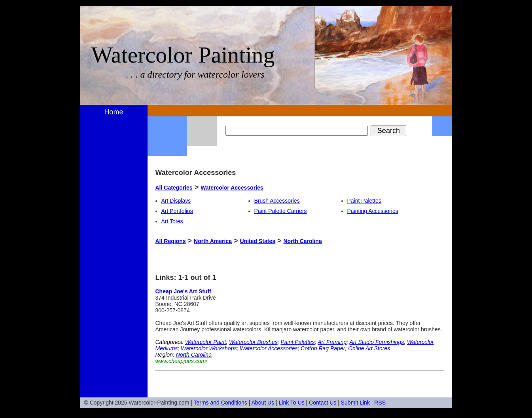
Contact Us (323, 403)
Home (114, 112)
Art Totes (172, 221)
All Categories (174, 188)
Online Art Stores (369, 348)
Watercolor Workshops (209, 348)
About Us (263, 403)
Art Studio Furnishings (377, 342)
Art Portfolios (177, 211)
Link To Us (292, 403)
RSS (380, 403)
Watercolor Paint (205, 342)
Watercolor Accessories (232, 188)
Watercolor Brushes (253, 342)
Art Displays (176, 201)
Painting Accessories (373, 211)
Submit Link (355, 403)
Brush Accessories (277, 201)
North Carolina (302, 241)
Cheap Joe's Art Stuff (183, 291)
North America (213, 241)
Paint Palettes (364, 201)
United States (258, 241)
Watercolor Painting (183, 55)
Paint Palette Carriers (281, 211)
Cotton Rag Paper (323, 348)
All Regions (171, 241)
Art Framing (332, 342)
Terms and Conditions (220, 403)
